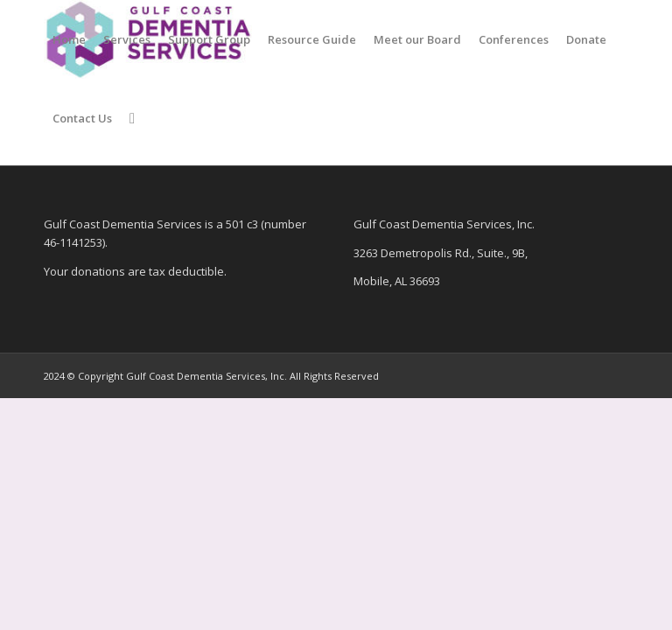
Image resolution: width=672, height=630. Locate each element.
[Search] (132, 118)
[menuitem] (69, 39)
